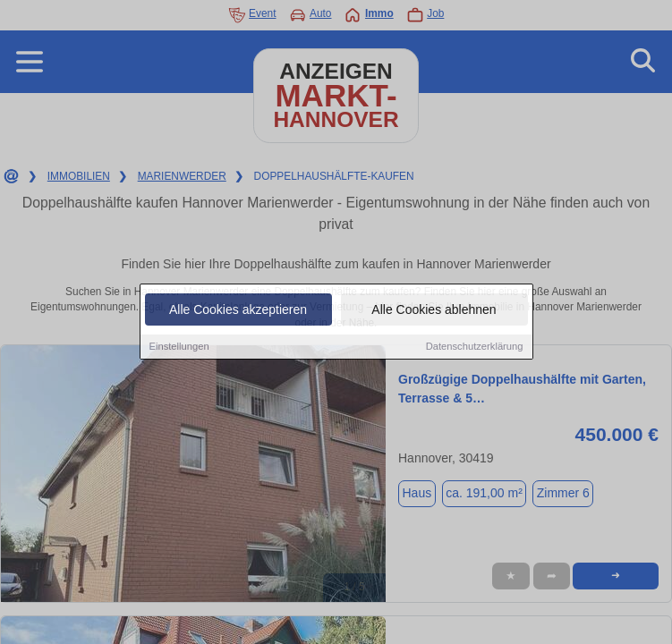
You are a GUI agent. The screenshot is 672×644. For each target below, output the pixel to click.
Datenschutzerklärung (475, 348)
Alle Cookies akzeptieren (238, 311)
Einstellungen (179, 348)
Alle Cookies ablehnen (434, 311)
